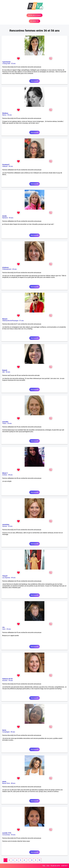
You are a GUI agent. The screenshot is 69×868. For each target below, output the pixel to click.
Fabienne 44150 (7, 679)
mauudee (5, 422)
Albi (3, 372)
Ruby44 (5, 370)
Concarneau (6, 835)
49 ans (13, 578)
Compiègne (6, 732)
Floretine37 (6, 165)
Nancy (4, 115)
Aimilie (4, 216)
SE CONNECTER (34, 21)
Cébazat (5, 166)
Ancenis (5, 680)
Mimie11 (5, 473)
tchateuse (5, 267)
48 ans (10, 475)
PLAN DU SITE (55, 866)
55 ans (13, 835)
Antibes (5, 475)
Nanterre (5, 218)
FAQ (44, 866)
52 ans (13, 64)
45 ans (11, 166)
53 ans (10, 526)
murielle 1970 (7, 833)
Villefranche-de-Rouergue (10, 321)
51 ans (22, 321)
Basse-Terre (6, 783)
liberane (5, 319)
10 (39, 860)
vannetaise (6, 525)
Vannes (5, 526)
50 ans (10, 115)
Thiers (4, 423)
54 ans (11, 680)
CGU (48, 866)
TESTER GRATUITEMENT (35, 15)
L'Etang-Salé (6, 64)
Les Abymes (6, 578)
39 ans (10, 423)
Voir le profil (34, 81)
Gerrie (4, 730)
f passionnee (6, 62)
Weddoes (5, 113)
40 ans (15, 269)
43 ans (9, 629)
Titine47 (5, 576)
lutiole (4, 782)
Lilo (3, 627)
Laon (4, 629)
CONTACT (64, 866)
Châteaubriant (7, 269)
